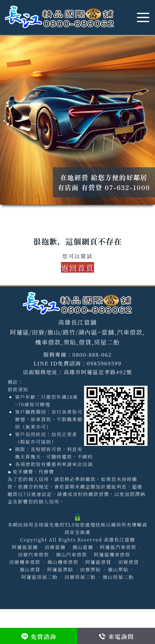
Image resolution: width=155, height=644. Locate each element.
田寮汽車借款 (33, 554)
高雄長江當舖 (119, 539)
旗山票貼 (118, 569)
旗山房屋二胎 (118, 577)
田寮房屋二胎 (80, 577)
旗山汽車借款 (72, 554)
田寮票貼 (90, 569)
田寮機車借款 (25, 562)
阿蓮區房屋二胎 (39, 577)
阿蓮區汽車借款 (118, 547)
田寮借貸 (128, 562)
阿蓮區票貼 (60, 569)
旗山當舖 (82, 547)
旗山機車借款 (63, 562)
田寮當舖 (55, 547)
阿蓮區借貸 (98, 562)
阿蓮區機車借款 (112, 554)
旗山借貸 (30, 569)
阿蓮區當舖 (25, 547)
